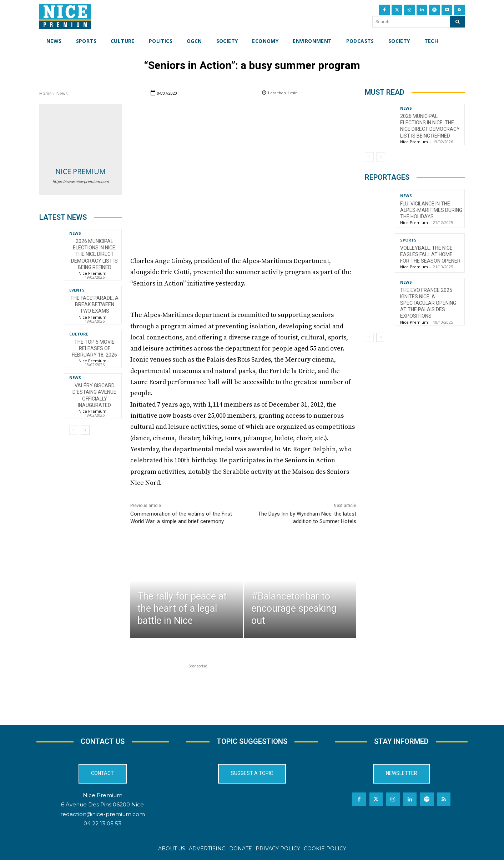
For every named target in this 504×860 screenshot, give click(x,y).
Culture (79, 334)
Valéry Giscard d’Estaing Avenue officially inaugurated (94, 395)
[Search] (457, 22)
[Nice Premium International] (65, 16)
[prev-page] (74, 430)
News (62, 93)
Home (46, 93)
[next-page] (85, 430)
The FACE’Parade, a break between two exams (94, 304)
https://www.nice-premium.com (81, 182)
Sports (408, 240)
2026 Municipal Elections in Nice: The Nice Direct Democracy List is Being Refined (94, 254)
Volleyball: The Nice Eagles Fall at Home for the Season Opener (430, 254)
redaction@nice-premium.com (103, 814)
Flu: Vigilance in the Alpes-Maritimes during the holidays (431, 210)
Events (77, 290)
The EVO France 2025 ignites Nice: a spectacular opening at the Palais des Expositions (428, 303)
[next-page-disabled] (381, 157)
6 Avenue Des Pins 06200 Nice (102, 804)
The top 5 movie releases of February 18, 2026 (94, 348)
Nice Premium (80, 171)
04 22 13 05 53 (102, 823)
